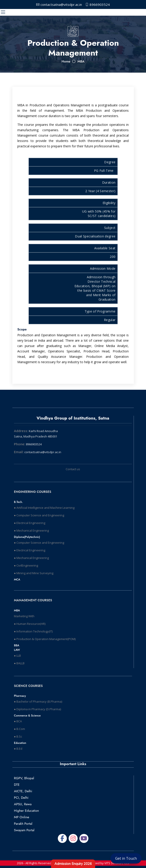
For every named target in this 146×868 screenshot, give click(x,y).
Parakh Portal (23, 824)
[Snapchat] (73, 838)
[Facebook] (62, 838)
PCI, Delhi (21, 798)
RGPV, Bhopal (24, 778)
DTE (17, 785)
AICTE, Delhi (23, 791)
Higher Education (26, 811)
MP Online (22, 817)
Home (66, 61)
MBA (81, 61)
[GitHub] (84, 838)
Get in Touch (126, 858)
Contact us (73, 469)
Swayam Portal (24, 830)
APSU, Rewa (23, 804)
